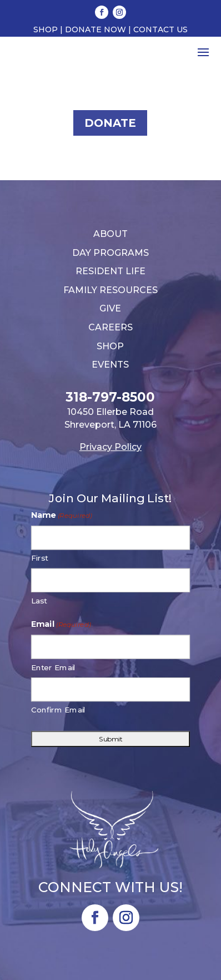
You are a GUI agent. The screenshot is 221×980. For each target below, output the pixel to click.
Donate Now (96, 29)
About (110, 234)
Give (110, 308)
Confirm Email (59, 710)
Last (39, 600)
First (40, 558)
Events (110, 365)
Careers (110, 327)
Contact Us (160, 29)
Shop (46, 29)
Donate (110, 123)
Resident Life (110, 271)
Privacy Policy (110, 447)
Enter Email (54, 667)
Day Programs (110, 253)
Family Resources (110, 290)
